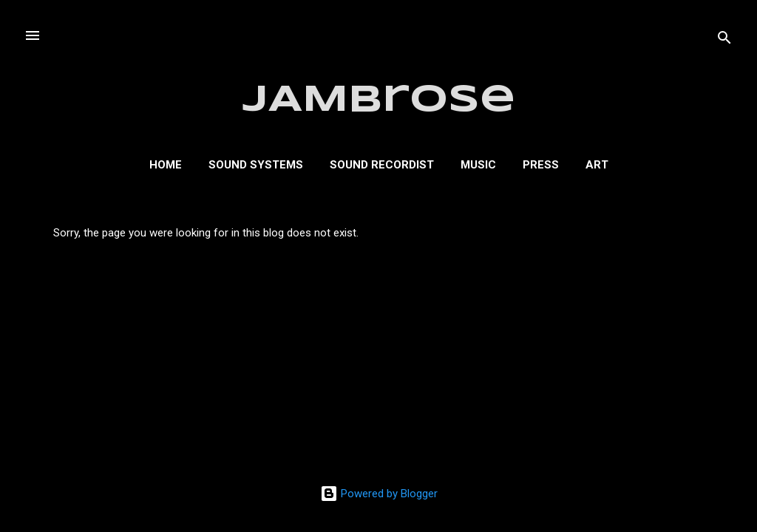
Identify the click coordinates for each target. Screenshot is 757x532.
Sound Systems (256, 165)
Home (166, 165)
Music (478, 165)
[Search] (724, 40)
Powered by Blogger (379, 494)
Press (541, 165)
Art (597, 165)
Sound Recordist (382, 165)
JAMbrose (379, 100)
